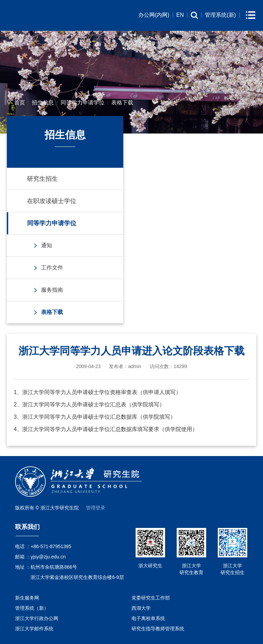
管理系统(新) (220, 15)
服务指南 (52, 290)
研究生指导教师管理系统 (158, 629)
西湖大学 (141, 608)
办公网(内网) (154, 15)
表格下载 (122, 103)
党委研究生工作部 (151, 598)
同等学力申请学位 (83, 103)
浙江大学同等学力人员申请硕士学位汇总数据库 (80, 417)
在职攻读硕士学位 (52, 201)
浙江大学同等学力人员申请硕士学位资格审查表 (80, 392)
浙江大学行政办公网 (37, 618)
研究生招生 (42, 179)
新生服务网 (27, 598)
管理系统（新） (32, 608)
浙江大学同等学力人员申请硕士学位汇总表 (74, 405)
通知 (47, 245)
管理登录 (96, 508)
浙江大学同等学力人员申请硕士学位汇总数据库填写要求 (91, 429)
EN (180, 15)
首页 (20, 103)
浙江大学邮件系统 (34, 629)
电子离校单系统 (148, 618)
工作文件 (52, 268)
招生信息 (43, 103)
